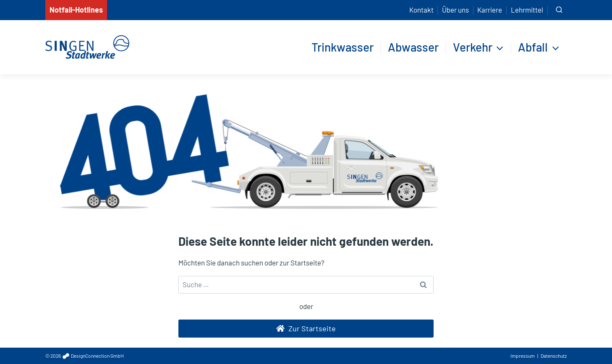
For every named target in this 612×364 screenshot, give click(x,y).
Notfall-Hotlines (76, 10)
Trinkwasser (343, 47)
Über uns (455, 10)
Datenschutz (554, 356)
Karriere (490, 10)
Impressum (523, 356)
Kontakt (421, 10)
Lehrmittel (527, 10)
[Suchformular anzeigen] (559, 10)
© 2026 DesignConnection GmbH (85, 356)
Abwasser (413, 47)
